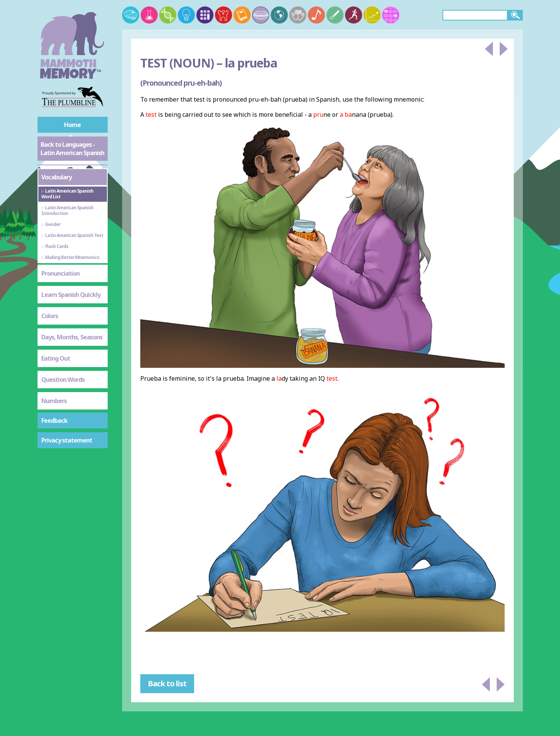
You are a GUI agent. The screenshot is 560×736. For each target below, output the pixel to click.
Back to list (167, 683)
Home (72, 125)
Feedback (54, 421)
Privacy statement (67, 440)
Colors (50, 316)
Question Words (63, 380)
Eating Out (56, 358)
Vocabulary (56, 177)
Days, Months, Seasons (72, 337)
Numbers (54, 401)
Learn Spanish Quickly (71, 295)
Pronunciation (60, 273)
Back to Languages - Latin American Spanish (72, 149)
